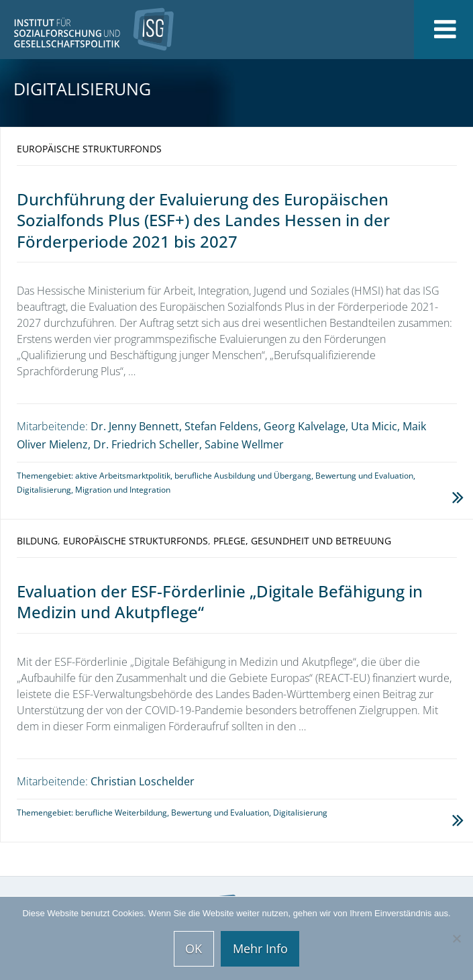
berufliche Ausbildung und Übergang (243, 476)
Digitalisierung (44, 490)
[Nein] (456, 938)
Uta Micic (374, 426)
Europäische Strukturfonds (89, 149)
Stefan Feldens (221, 426)
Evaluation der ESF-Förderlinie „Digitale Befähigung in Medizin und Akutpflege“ (220, 601)
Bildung (37, 541)
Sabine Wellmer (244, 444)
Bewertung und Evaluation (364, 476)
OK (194, 948)
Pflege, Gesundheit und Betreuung (302, 541)
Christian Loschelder (143, 781)
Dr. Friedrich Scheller (146, 444)
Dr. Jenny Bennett (135, 426)
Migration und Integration (123, 490)
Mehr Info (260, 948)
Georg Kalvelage (305, 426)
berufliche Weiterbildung (121, 813)
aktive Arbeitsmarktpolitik (123, 476)
